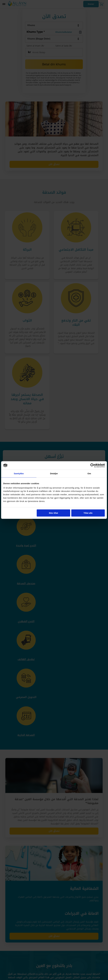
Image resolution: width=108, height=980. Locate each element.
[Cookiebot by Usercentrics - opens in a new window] (92, 465)
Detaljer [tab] (54, 473)
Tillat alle (88, 513)
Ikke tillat (53, 513)
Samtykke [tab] (19, 473)
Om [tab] (89, 473)
